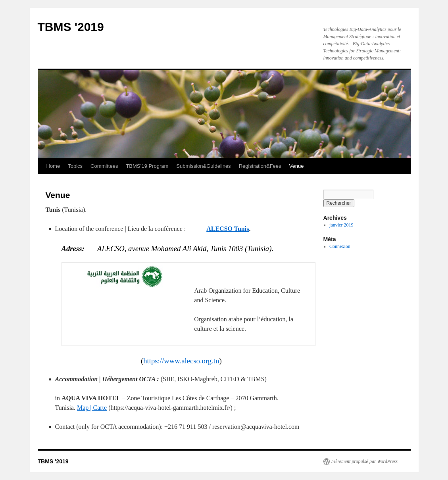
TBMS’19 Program (147, 166)
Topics (75, 166)
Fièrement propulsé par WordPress (364, 461)
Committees (104, 166)
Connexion (340, 246)
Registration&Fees (260, 166)
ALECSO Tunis (228, 229)
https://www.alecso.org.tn (181, 361)
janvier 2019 (341, 225)
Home (53, 166)
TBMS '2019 (71, 27)
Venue (297, 166)
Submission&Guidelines (203, 166)
